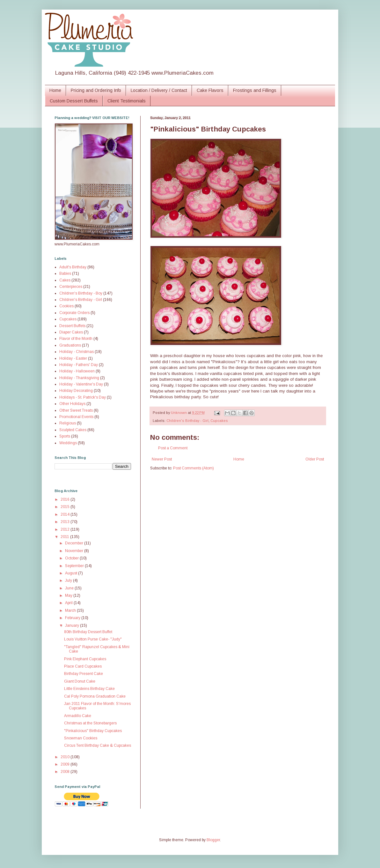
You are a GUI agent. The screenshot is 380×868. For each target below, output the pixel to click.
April (69, 603)
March (71, 610)
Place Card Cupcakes (83, 666)
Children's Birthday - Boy (81, 293)
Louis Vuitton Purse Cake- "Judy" (93, 639)
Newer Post (162, 459)
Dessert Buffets (72, 326)
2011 (65, 537)
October (72, 558)
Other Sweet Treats (76, 410)
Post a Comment (173, 448)
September (75, 566)
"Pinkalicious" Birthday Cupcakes (93, 731)
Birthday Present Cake (84, 674)
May (69, 595)
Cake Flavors (210, 90)
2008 (66, 772)
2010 (66, 757)
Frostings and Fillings (255, 90)
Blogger (213, 840)
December (75, 543)
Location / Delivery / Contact (159, 90)
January (73, 625)
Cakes (65, 280)
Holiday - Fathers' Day (79, 365)
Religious (68, 423)
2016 (66, 499)
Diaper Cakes (71, 332)
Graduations (70, 345)
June (70, 588)
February (73, 618)
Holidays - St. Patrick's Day (83, 397)
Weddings (68, 443)
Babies (65, 273)
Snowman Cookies (81, 738)
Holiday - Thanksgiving (79, 378)
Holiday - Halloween (77, 371)
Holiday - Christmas (77, 352)
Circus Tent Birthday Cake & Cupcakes (98, 745)
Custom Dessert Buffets (74, 101)
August (72, 573)
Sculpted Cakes (73, 430)
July (69, 580)
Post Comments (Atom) (194, 468)
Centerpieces (71, 287)
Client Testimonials (127, 101)
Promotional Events (76, 417)
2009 (66, 764)
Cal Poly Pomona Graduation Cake (95, 696)
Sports (65, 436)
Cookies (66, 306)
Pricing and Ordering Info (96, 90)
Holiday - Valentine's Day (81, 384)
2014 (66, 514)
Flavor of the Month (76, 339)
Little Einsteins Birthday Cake (89, 689)
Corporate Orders (74, 313)
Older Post (315, 459)
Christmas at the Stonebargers (90, 723)
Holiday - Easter (73, 358)
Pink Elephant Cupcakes (85, 659)
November (75, 551)
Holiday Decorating (76, 391)
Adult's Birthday (73, 267)
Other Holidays (72, 404)
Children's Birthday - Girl (187, 421)
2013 (66, 522)
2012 (66, 529)
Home (55, 90)
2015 (66, 507)
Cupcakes (219, 421)
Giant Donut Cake (80, 681)
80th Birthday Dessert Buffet (88, 632)
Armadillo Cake (78, 716)
